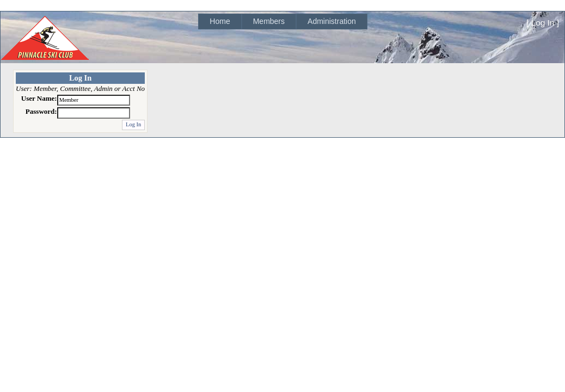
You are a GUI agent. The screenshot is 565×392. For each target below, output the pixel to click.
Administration (332, 21)
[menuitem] (220, 22)
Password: (41, 111)
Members (269, 21)
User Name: (39, 98)
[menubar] (282, 22)
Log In (543, 23)
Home (220, 21)
